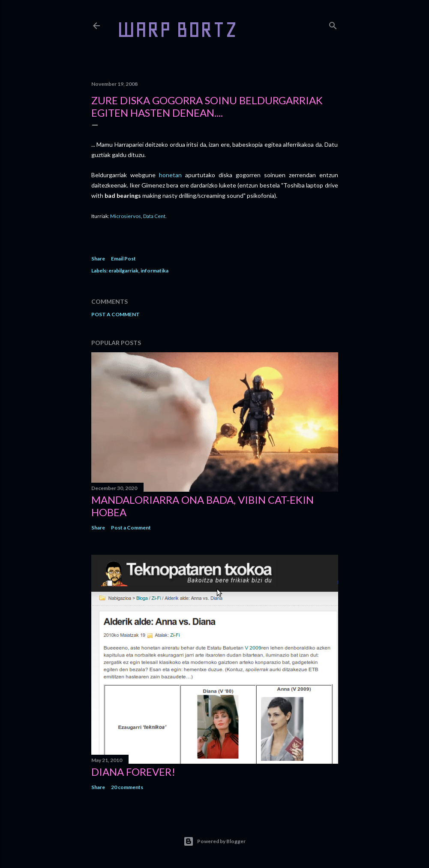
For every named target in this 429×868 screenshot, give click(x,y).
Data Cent (154, 216)
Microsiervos (126, 216)
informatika (154, 271)
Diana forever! (133, 772)
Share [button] (98, 259)
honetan (170, 175)
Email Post (123, 259)
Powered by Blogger (214, 841)
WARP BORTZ (177, 29)
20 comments (127, 787)
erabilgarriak (123, 271)
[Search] (333, 24)
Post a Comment (115, 314)
